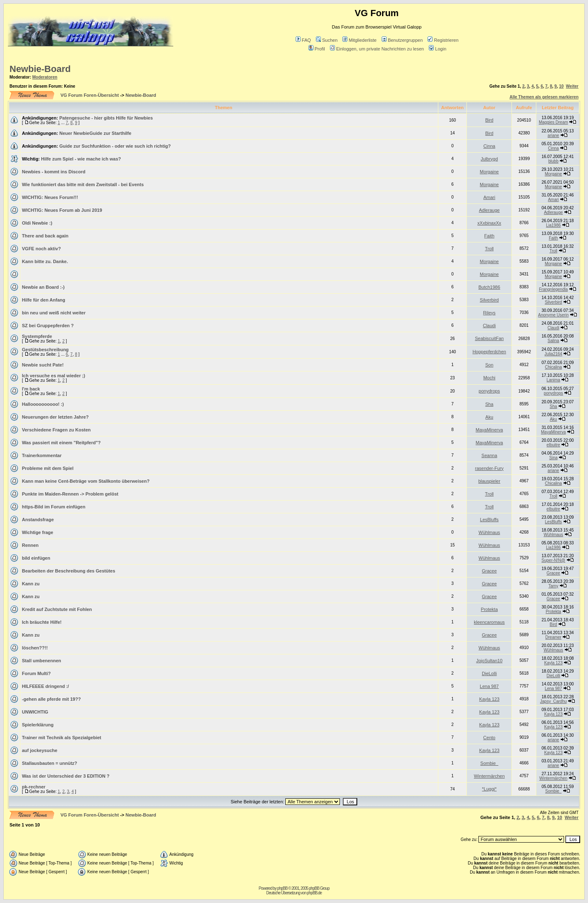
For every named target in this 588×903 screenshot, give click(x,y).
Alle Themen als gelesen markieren (544, 97)
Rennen (30, 545)
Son (490, 365)
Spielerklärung (38, 725)
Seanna (489, 455)
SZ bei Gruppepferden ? (48, 326)
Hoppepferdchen (489, 352)
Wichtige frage (38, 532)
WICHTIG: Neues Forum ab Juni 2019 (62, 210)
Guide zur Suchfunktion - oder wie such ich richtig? (115, 146)
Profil (317, 49)
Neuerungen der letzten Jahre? (55, 417)
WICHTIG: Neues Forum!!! (50, 197)
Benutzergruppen (402, 40)
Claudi (489, 326)
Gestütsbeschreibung (45, 350)
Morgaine (489, 172)
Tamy (553, 586)
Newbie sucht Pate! (43, 365)
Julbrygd (490, 159)
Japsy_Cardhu (553, 701)
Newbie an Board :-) (43, 287)
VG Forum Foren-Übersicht (90, 95)
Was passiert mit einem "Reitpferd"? (61, 443)
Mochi (489, 378)
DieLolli (489, 673)
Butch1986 (489, 287)
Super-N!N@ (553, 560)
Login (437, 49)
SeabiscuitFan (489, 338)
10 (561, 86)
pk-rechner (34, 787)
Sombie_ (489, 763)
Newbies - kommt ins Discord (54, 172)
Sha (490, 404)
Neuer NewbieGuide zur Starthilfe (95, 133)
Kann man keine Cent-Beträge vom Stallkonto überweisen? (86, 481)
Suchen (327, 40)
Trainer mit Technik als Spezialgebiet (62, 738)
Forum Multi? (36, 673)
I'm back (31, 389)
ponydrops (489, 391)
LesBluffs (489, 520)
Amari (489, 197)
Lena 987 (489, 686)
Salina (553, 341)
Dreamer (553, 637)
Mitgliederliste (359, 40)
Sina (553, 458)
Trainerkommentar (42, 455)
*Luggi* (489, 789)
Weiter (572, 86)
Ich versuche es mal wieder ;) (54, 376)
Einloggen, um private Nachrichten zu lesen (377, 49)
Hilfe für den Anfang (44, 300)
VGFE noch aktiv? (41, 249)
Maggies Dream (553, 122)
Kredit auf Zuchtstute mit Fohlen (57, 609)
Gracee (489, 571)
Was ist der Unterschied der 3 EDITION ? (66, 776)
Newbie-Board (40, 69)
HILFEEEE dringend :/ (45, 686)
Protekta (489, 609)
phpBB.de (314, 893)
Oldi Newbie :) (37, 223)
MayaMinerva (489, 430)
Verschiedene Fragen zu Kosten (56, 430)
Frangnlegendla (554, 289)
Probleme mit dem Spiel (48, 468)
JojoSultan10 (489, 661)
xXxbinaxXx (489, 223)
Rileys (489, 313)
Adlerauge (489, 210)
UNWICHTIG (35, 712)
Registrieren (443, 40)
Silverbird (489, 300)
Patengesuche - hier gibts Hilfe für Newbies (106, 118)
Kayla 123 (553, 663)
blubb (553, 161)
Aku (489, 417)
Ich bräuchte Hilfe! (42, 622)
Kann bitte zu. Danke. (45, 261)
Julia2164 (553, 354)
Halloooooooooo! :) (43, 404)
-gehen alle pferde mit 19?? (51, 699)
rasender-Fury (489, 468)
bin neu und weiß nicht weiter (54, 313)
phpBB (282, 888)
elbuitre (553, 445)
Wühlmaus (489, 532)
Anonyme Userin (553, 315)
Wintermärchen (489, 776)
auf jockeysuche (40, 750)
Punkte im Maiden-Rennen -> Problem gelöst (70, 494)
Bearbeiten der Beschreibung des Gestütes (69, 571)
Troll (489, 249)
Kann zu (31, 584)
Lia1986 (553, 225)
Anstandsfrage (38, 520)
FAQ (303, 40)
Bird (490, 120)
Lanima (553, 380)
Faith (489, 236)
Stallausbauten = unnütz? (50, 763)
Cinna (489, 146)
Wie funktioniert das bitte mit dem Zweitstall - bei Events (83, 184)
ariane (553, 135)
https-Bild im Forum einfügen (54, 507)
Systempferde (37, 336)
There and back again (45, 236)
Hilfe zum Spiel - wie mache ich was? (81, 159)
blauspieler (489, 481)
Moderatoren (45, 77)
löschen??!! (35, 648)
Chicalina (553, 367)
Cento (489, 738)
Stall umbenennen (42, 661)
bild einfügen (36, 558)
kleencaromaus (489, 622)
